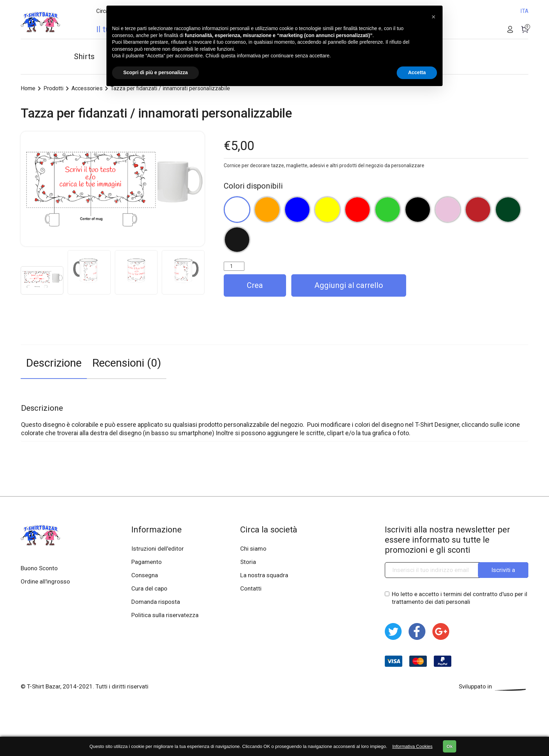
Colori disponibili (253, 186)
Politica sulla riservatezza (165, 615)
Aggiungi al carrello (349, 285)
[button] (433, 17)
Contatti (251, 588)
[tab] (54, 362)
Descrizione (54, 363)
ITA (524, 11)
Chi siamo (253, 549)
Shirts (84, 56)
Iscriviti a (503, 570)
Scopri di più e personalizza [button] (155, 72)
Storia (248, 562)
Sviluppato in (494, 686)
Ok (449, 746)
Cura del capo (149, 588)
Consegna (145, 575)
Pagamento (147, 562)
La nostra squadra (264, 575)
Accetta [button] (417, 72)
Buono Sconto (39, 568)
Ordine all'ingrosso (45, 581)
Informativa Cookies (412, 746)
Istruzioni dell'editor (158, 549)
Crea (255, 285)
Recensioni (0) (127, 363)
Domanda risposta (156, 602)
